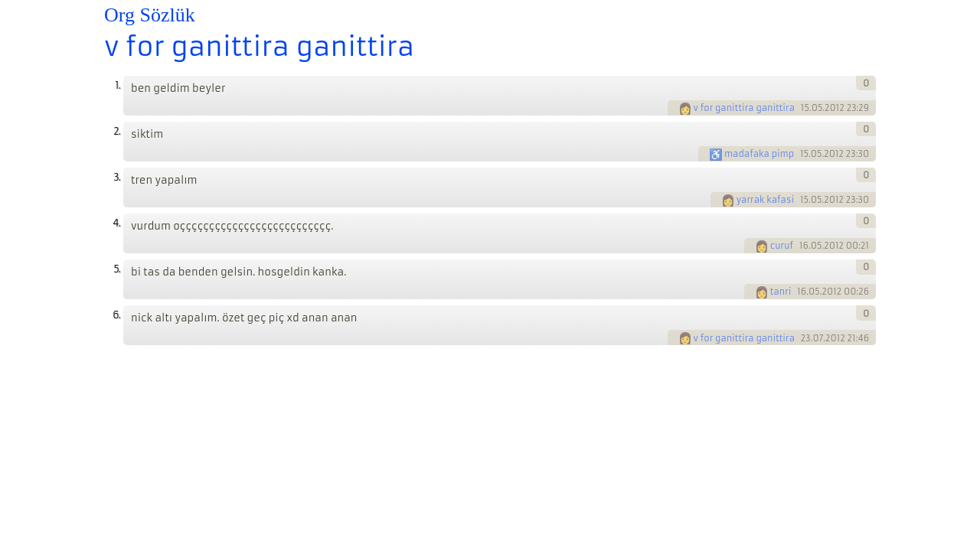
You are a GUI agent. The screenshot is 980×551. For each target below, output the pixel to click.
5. (117, 269)
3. (117, 177)
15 (805, 108)
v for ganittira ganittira (259, 47)
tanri (781, 292)
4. (116, 223)
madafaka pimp (759, 154)
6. (116, 315)
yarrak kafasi (765, 200)
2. (117, 131)
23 (806, 338)
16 (804, 246)
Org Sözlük (150, 15)
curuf (782, 246)
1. (118, 85)
